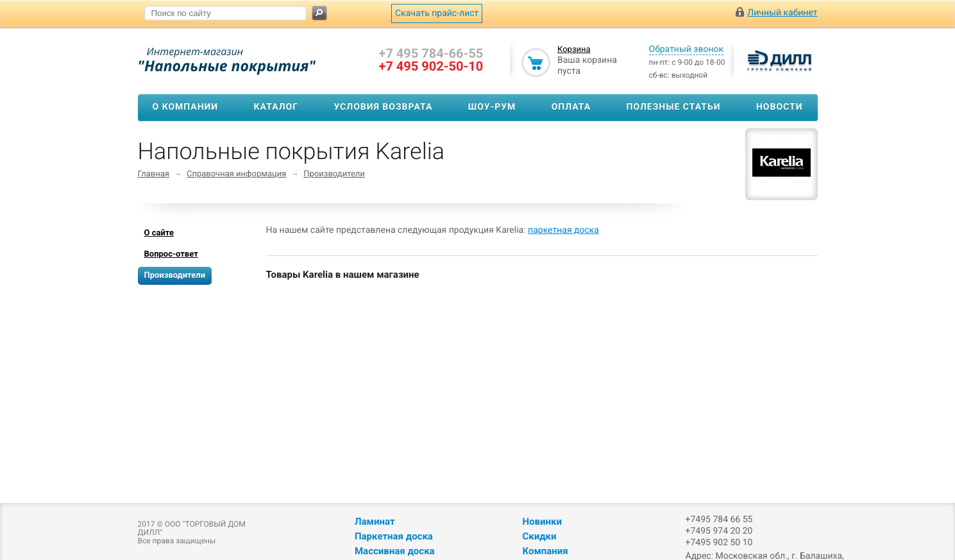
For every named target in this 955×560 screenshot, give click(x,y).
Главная (154, 174)
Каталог (276, 107)
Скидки (539, 536)
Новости (780, 107)
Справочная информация (236, 174)
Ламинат (375, 522)
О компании (186, 107)
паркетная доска (563, 230)
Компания (545, 551)
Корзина (574, 50)
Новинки (542, 522)
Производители (334, 174)
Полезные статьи (674, 107)
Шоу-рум (492, 107)
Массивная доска (395, 551)
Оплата (571, 107)
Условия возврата (383, 107)
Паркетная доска (394, 536)
